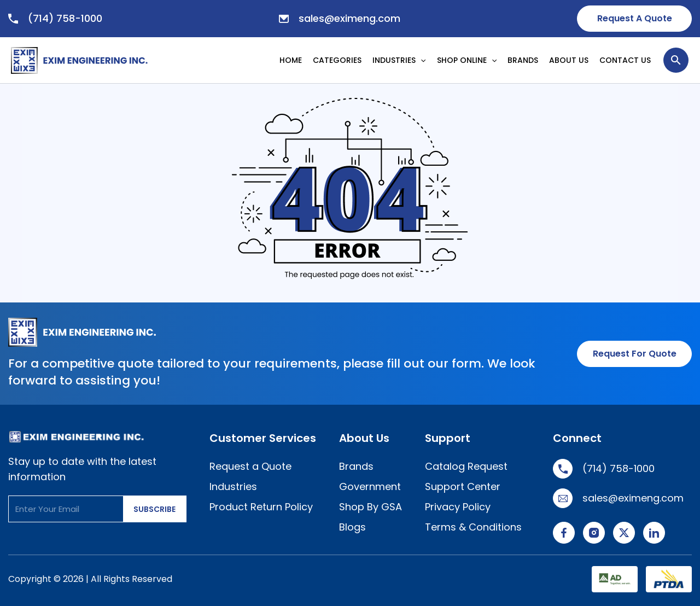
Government (370, 486)
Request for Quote (635, 354)
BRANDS (523, 60)
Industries (233, 486)
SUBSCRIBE (154, 509)
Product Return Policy (261, 507)
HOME (291, 60)
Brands (356, 466)
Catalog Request (466, 466)
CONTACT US (625, 60)
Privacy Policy (458, 507)
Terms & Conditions (473, 527)
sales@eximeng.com (340, 18)
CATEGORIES (337, 60)
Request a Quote (250, 466)
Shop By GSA (371, 507)
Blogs (352, 527)
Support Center (463, 486)
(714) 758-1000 (55, 18)
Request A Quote (635, 18)
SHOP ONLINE (467, 60)
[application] (423, 60)
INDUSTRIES (399, 60)
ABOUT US (569, 60)
